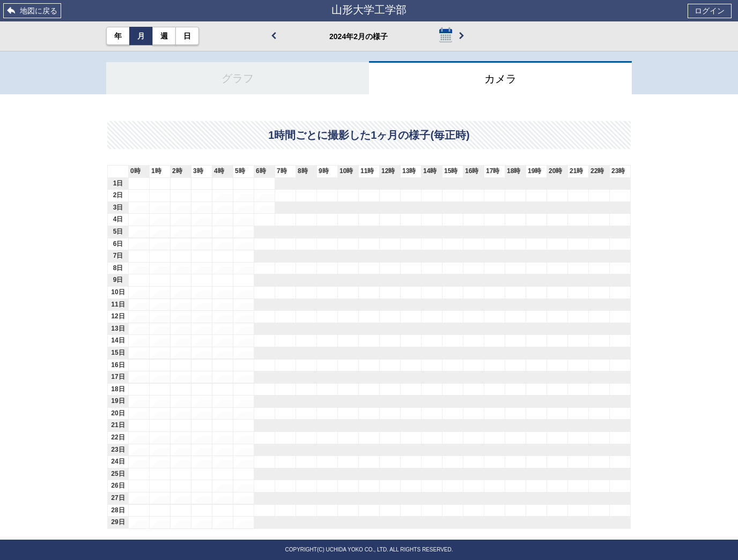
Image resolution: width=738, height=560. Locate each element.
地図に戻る (39, 11)
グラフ (238, 78)
